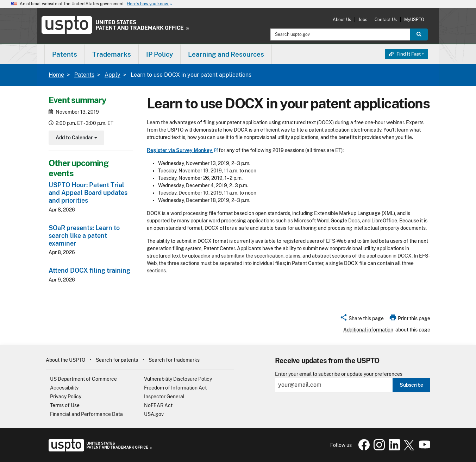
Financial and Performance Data (86, 414)
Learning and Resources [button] (226, 54)
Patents (84, 75)
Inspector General (164, 397)
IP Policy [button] (159, 54)
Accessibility (64, 388)
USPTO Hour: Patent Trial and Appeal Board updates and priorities (88, 193)
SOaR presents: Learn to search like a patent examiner (84, 236)
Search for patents (117, 360)
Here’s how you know (150, 4)
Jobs (363, 20)
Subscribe (411, 385)
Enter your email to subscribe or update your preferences (339, 374)
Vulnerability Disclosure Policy (178, 379)
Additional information (368, 330)
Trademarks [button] (112, 54)
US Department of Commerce (83, 379)
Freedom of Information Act (175, 388)
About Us (342, 20)
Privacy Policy (66, 397)
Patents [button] (65, 54)
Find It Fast (405, 54)
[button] (362, 319)
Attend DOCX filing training (89, 270)
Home (56, 75)
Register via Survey (183, 150)
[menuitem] (65, 54)
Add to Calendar (76, 138)
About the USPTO (65, 360)
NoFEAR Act (158, 405)
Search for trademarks (174, 360)
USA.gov (154, 414)
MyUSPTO (414, 20)
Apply (112, 75)
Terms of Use (65, 405)
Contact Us (386, 20)
